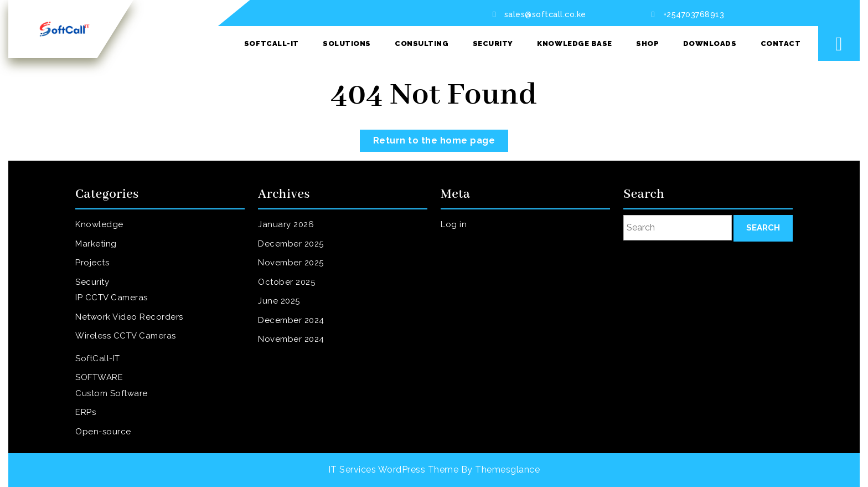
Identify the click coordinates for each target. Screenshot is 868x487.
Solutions (347, 43)
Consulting (422, 43)
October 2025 (293, 285)
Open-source (110, 418)
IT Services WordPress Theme (394, 470)
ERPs (94, 401)
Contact (781, 43)
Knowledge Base (574, 43)
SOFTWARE (106, 370)
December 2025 (297, 252)
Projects (100, 269)
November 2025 (297, 269)
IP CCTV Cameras (117, 299)
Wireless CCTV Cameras (130, 333)
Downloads (710, 43)
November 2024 (297, 336)
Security (493, 43)
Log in (462, 235)
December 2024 (297, 319)
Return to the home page (441, 138)
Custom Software (117, 384)
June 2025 (286, 303)
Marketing (104, 252)
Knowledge (107, 235)
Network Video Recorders (133, 316)
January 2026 (293, 235)
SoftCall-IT (272, 43)
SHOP (647, 43)
